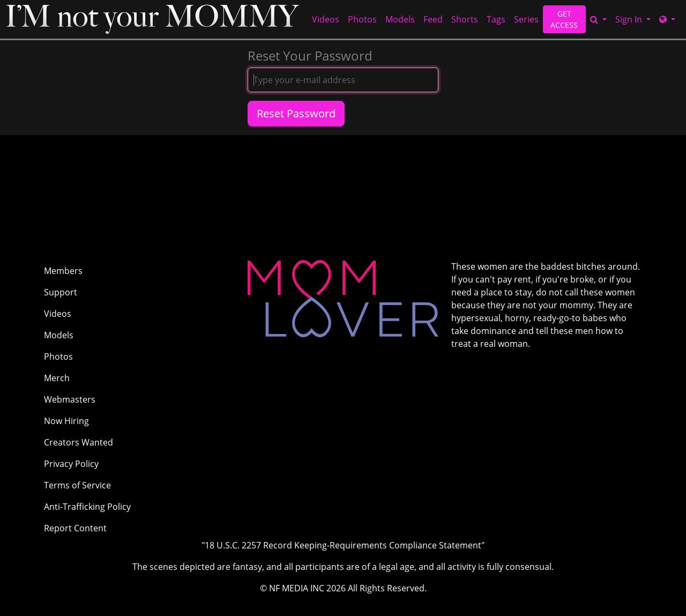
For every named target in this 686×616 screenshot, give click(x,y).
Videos (326, 19)
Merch (57, 378)
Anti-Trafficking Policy (87, 507)
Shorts (465, 19)
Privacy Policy (71, 464)
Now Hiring (66, 421)
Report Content (75, 528)
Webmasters (70, 399)
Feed (433, 19)
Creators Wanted (79, 442)
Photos (362, 19)
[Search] (598, 19)
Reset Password (296, 113)
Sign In (630, 19)
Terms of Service (77, 485)
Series (526, 19)
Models (400, 19)
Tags (496, 19)
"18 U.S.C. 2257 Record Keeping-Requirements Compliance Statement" (343, 545)
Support (61, 292)
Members (63, 271)
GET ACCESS (564, 19)
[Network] (667, 19)
